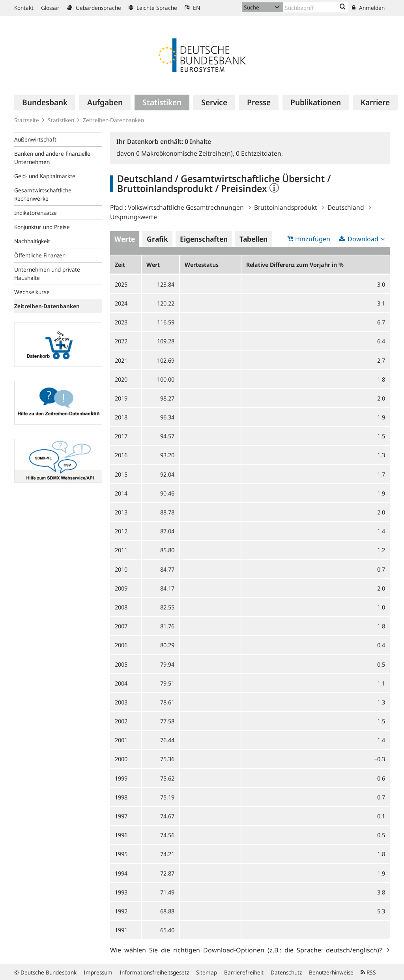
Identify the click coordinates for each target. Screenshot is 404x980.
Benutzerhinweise (331, 972)
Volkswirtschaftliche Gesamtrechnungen (186, 207)
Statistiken (61, 120)
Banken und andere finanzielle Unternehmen (52, 158)
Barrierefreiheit (244, 972)
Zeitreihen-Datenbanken (113, 120)
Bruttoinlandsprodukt (286, 207)
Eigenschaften (204, 239)
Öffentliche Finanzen (40, 255)
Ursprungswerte (134, 217)
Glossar (50, 8)
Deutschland (346, 207)
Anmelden (368, 8)
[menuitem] (45, 102)
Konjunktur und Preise (42, 227)
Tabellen (253, 239)
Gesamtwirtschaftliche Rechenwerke (43, 194)
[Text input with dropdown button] (316, 7)
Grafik (157, 239)
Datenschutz (286, 972)
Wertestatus (202, 265)
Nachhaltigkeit (32, 241)
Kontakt (24, 8)
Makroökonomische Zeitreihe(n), (186, 153)
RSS (368, 972)
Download (363, 239)
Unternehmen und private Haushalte (47, 274)
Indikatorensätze (36, 213)
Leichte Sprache (153, 8)
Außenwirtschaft (35, 139)
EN (192, 8)
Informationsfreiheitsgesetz (154, 972)
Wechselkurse (32, 292)
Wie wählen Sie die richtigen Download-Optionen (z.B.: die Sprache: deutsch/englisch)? (248, 950)
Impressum (98, 972)
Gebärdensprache (94, 8)
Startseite (27, 120)
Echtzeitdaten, (259, 153)
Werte (125, 239)
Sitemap (207, 972)
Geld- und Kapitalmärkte (45, 176)
